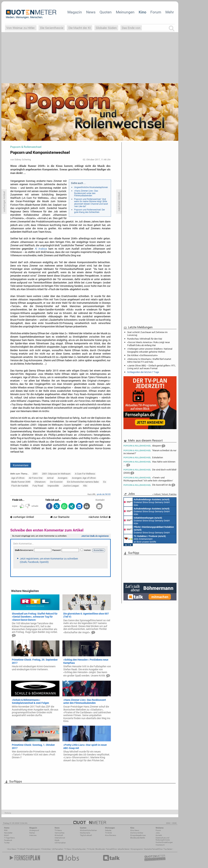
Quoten (106, 12)
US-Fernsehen (60, 843)
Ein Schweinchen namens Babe (83, 482)
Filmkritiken (46, 849)
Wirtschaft (59, 835)
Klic (85, 486)
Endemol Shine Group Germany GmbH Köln (147, 502)
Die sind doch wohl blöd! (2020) (150, 472)
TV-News (58, 830)
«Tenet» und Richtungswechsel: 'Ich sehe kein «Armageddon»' (148, 479)
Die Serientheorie (52, 28)
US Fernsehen (58, 849)
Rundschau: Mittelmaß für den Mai (145, 339)
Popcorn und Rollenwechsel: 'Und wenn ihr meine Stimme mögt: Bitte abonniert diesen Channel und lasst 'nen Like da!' (91, 203)
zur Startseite (60, 517)
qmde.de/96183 (104, 494)
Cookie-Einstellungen (164, 842)
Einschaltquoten (79, 849)
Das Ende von (131, 28)
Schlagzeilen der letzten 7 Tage (143, 372)
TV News (68, 849)
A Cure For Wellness (85, 474)
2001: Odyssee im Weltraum (56, 474)
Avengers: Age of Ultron (84, 478)
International (60, 838)
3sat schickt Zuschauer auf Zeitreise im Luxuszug (147, 334)
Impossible (53, 486)
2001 (35, 474)
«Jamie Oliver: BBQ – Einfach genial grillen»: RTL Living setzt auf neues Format (151, 367)
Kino (142, 12)
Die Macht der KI (80, 28)
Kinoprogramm (137, 849)
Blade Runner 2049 (21, 482)
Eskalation (143, 457)
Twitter (7, 843)
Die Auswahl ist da (149, 485)
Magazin (75, 12)
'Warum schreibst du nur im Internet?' (150, 452)
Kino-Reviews (111, 835)
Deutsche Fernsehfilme (153, 849)
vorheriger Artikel (22, 517)
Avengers (63, 478)
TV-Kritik (108, 833)
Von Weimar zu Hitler (21, 28)
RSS (6, 830)
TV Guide (91, 849)
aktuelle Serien (124, 849)
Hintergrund (34, 830)
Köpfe (57, 840)
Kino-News (135, 830)
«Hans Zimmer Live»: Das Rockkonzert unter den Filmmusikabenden (86, 193)
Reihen (32, 833)
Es (105, 482)
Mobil (6, 835)
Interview (33, 835)
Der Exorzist (56, 482)
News (91, 12)
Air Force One (36, 478)
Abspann (144, 446)
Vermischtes (60, 833)
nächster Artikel (100, 517)
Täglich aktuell (86, 835)
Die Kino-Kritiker (137, 833)
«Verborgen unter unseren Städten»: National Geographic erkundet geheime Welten (150, 350)
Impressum (160, 845)
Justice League (71, 486)
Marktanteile (85, 833)
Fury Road (38, 486)
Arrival (50, 478)
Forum (156, 12)
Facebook (8, 840)
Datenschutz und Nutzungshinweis (163, 839)
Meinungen (125, 12)
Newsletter (8, 833)
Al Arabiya (41, 249)
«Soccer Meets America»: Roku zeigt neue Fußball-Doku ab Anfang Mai (148, 344)
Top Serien (168, 849)
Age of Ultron (18, 478)
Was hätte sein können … (149, 464)
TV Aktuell (21, 849)
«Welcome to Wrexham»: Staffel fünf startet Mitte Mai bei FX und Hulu (149, 360)
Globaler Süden (106, 28)
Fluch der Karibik (20, 486)
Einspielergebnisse (138, 835)
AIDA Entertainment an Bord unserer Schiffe (145, 539)
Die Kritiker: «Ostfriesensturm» (142, 355)
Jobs (158, 833)
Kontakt (159, 835)
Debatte (108, 830)
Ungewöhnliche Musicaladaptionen (91, 187)
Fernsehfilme (111, 849)
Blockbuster (100, 849)
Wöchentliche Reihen (88, 830)
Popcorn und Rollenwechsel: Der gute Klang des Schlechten (89, 211)
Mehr (170, 12)
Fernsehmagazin (33, 849)
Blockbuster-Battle (138, 838)
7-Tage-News (9, 838)
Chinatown (40, 482)
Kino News (12, 849)
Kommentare (21, 465)
